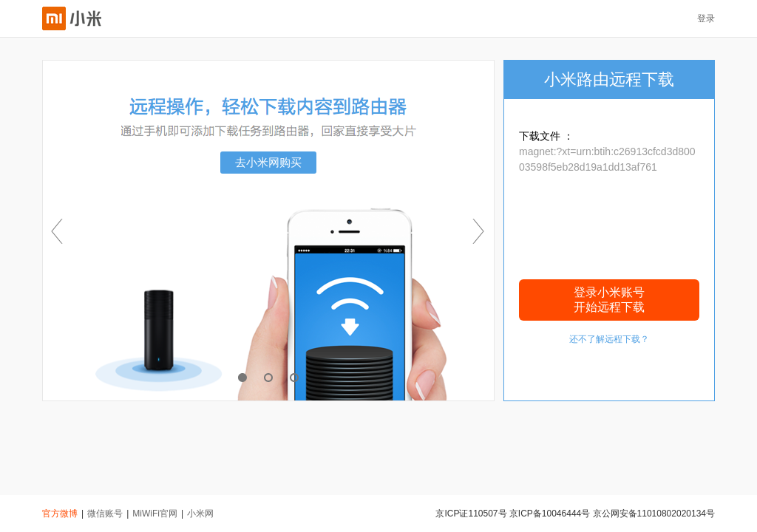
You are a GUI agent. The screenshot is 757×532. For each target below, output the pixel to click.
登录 (706, 18)
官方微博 (60, 514)
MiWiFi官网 (155, 514)
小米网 (200, 514)
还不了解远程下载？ (609, 339)
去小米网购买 (268, 162)
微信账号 (105, 514)
